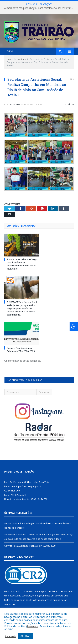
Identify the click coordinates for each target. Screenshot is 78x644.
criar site (25, 591)
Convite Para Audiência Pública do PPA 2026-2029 (21, 350)
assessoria (15, 596)
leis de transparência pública (45, 600)
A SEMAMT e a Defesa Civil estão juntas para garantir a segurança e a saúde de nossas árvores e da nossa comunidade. (22, 308)
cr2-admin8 (14, 104)
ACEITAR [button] (25, 636)
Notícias (69, 104)
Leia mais (32, 626)
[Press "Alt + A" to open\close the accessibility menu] (74, 327)
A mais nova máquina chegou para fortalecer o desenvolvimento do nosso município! (40, 8)
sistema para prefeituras (47, 591)
